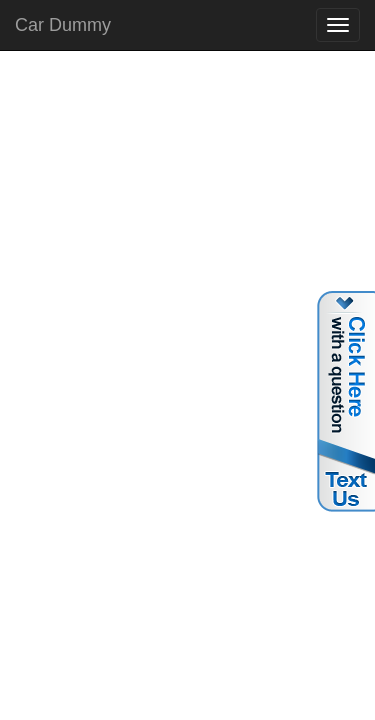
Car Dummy (63, 25)
